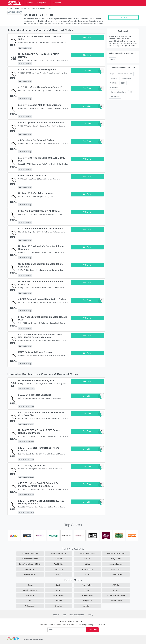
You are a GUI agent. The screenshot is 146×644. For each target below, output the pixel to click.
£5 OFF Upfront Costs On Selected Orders (41, 123)
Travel (87, 574)
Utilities (16, 8)
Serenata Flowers (116, 601)
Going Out (59, 574)
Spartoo (59, 585)
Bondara (59, 601)
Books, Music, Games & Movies (30, 564)
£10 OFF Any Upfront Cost (32, 466)
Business (59, 559)
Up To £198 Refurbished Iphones (36, 193)
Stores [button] (28, 3)
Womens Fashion (116, 574)
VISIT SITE (123, 17)
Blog (64, 615)
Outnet (30, 585)
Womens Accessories (30, 559)
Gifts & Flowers (116, 569)
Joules (59, 590)
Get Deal (87, 37)
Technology (59, 569)
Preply (112, 74)
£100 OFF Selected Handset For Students (41, 229)
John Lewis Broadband (118, 92)
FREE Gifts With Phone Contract (36, 352)
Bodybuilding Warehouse (116, 595)
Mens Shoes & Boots (59, 554)
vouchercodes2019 (38, 639)
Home (10, 8)
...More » (101, 23)
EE (131, 92)
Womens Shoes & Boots (116, 554)
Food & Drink (59, 564)
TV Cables (113, 78)
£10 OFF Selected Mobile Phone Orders (40, 105)
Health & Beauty (87, 569)
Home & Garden (30, 574)
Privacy (90, 615)
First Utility (113, 83)
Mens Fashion (30, 569)
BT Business (114, 88)
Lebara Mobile (126, 78)
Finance (87, 559)
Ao (30, 601)
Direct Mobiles (115, 97)
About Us (56, 615)
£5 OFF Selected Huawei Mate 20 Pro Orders (42, 299)
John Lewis (87, 606)
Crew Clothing (87, 585)
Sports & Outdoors (116, 564)
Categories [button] (42, 3)
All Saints (116, 590)
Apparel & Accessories (30, 554)
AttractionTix (30, 595)
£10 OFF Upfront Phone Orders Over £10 (40, 87)
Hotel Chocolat (59, 595)
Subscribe (92, 630)
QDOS (123, 83)
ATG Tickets (116, 585)
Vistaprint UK (87, 601)
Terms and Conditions (77, 615)
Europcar (87, 590)
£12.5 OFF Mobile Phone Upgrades (37, 70)
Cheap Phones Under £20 (32, 176)
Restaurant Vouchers (87, 554)
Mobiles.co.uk (30, 606)
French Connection (30, 590)
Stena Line (59, 606)
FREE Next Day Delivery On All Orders (39, 211)
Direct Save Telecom (125, 74)
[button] (57, 3)
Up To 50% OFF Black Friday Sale (36, 381)
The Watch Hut (87, 595)
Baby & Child (116, 559)
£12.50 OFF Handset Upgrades (35, 395)
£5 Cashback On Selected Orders (36, 140)
